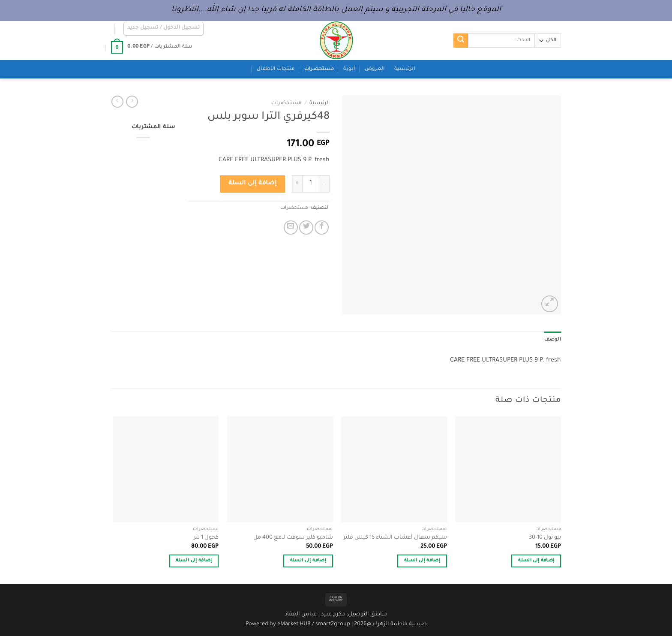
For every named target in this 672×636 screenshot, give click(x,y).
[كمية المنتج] (311, 184)
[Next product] (132, 102)
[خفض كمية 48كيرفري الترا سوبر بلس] (324, 184)
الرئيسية (405, 69)
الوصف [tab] (553, 340)
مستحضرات (319, 69)
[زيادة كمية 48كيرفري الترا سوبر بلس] (297, 184)
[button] (164, 29)
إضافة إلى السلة (252, 184)
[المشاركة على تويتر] (306, 228)
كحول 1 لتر (206, 538)
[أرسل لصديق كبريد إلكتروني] (291, 228)
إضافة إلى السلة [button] (536, 561)
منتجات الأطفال (276, 69)
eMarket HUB (294, 624)
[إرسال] (461, 41)
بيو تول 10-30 (545, 538)
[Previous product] (117, 102)
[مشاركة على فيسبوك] (322, 228)
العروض (375, 69)
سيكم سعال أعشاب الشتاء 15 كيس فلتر (395, 538)
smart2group (333, 624)
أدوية (349, 69)
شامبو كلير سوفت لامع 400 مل (293, 538)
